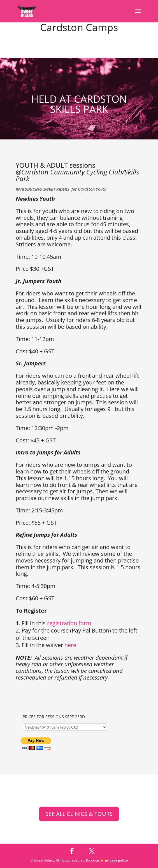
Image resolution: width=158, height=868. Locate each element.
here (70, 645)
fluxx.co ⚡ (95, 860)
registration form (69, 623)
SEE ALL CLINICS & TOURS (79, 814)
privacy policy (116, 860)
